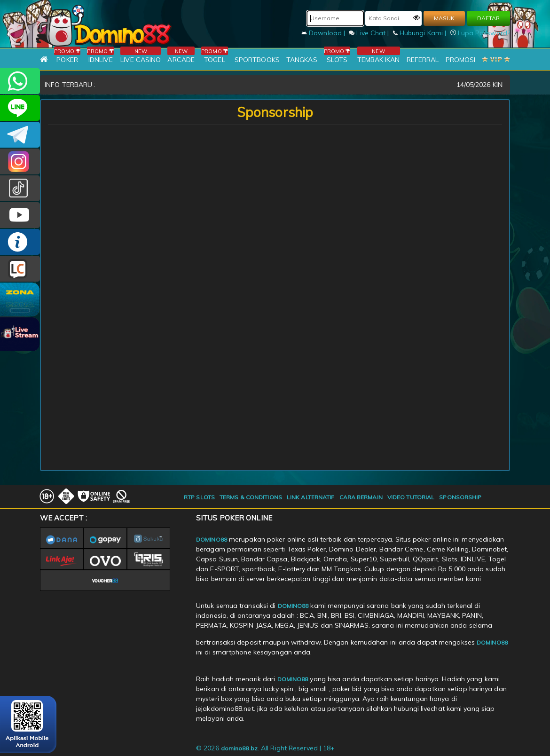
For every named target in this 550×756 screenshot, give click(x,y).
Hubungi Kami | (421, 33)
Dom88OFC (20, 161)
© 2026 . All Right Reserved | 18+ (265, 748)
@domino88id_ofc (20, 188)
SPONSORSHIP (460, 497)
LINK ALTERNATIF (311, 497)
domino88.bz (239, 748)
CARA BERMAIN (361, 497)
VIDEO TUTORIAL (411, 497)
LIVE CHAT (20, 269)
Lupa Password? (480, 33)
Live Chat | (370, 33)
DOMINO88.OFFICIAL (20, 215)
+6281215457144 (20, 81)
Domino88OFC (20, 135)
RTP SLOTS (199, 497)
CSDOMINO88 (20, 108)
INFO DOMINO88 (20, 242)
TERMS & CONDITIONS (251, 497)
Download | (324, 33)
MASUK (444, 18)
